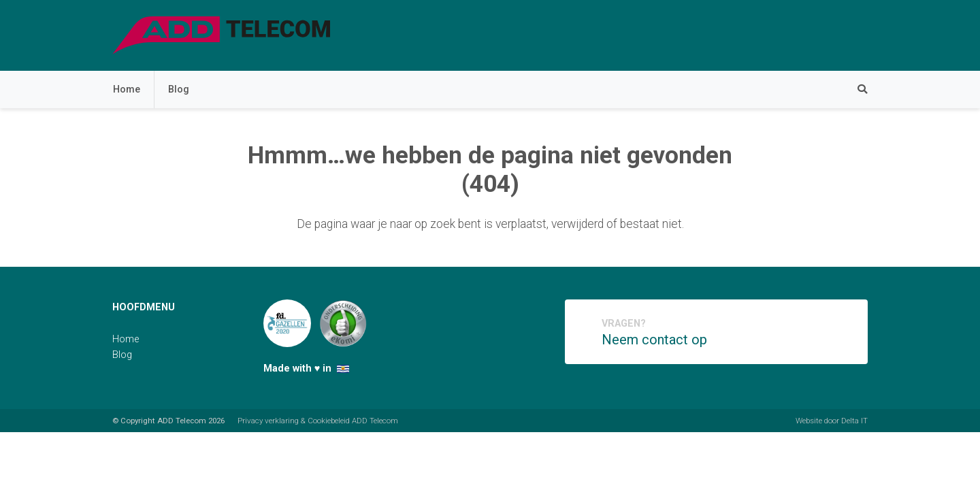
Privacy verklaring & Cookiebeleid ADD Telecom (318, 421)
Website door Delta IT (832, 421)
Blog (179, 89)
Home (127, 89)
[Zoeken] (855, 89)
